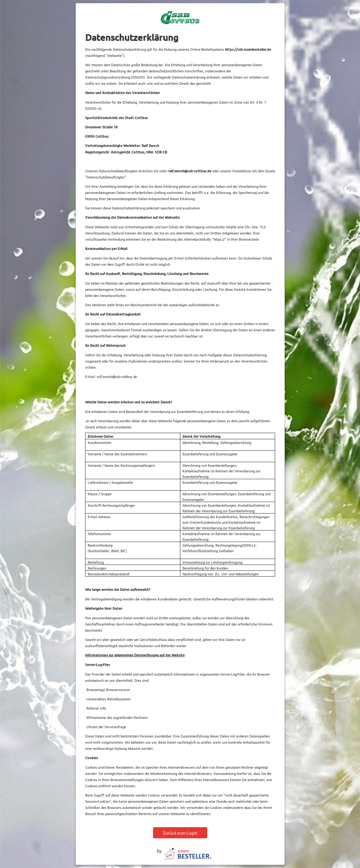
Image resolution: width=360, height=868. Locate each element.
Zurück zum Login (180, 833)
